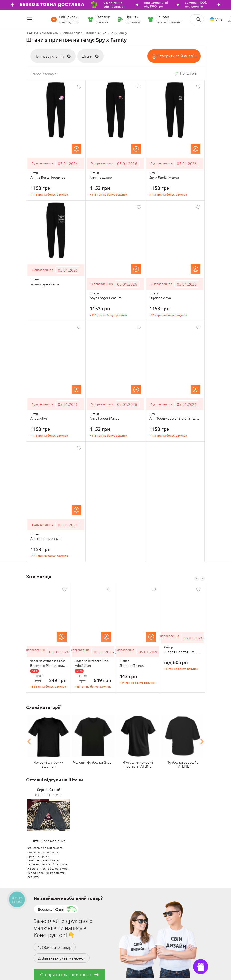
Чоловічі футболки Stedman (48, 764)
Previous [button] (196, 579)
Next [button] (202, 579)
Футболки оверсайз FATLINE (183, 764)
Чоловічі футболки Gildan (93, 762)
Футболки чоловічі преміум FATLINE (138, 764)
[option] (48, 638)
